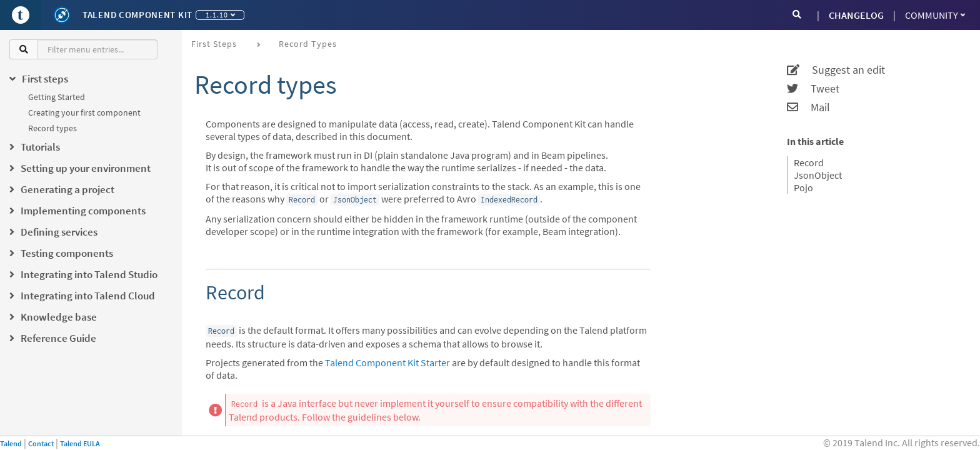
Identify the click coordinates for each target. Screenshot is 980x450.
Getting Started (57, 97)
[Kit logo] (62, 15)
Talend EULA (80, 443)
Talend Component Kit (137, 15)
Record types (52, 128)
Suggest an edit (836, 70)
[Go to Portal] (21, 15)
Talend (11, 443)
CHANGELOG (856, 15)
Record (809, 162)
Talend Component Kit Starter (387, 362)
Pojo (803, 187)
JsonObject (818, 175)
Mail (808, 107)
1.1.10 (220, 15)
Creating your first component (84, 112)
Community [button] (935, 15)
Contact (41, 443)
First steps (214, 44)
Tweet (813, 89)
